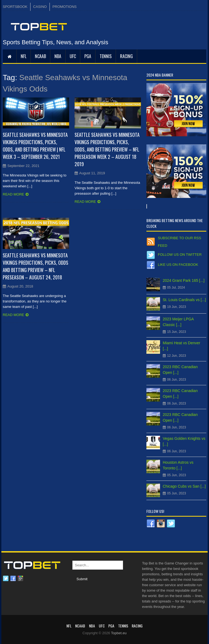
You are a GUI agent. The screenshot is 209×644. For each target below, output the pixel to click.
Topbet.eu (119, 633)
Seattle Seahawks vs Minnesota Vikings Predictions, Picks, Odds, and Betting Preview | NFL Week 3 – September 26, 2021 (35, 146)
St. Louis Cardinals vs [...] (184, 300)
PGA (88, 56)
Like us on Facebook (178, 265)
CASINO (40, 7)
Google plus (20, 579)
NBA (58, 56)
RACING (126, 56)
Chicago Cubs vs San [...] (184, 486)
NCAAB (40, 56)
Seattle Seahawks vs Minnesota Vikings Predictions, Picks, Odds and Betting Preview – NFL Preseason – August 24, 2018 (36, 266)
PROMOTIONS (65, 7)
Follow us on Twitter (180, 255)
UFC (73, 56)
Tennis (106, 56)
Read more (13, 194)
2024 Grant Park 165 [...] (184, 280)
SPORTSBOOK (15, 7)
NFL (24, 56)
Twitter (6, 579)
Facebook (13, 579)
